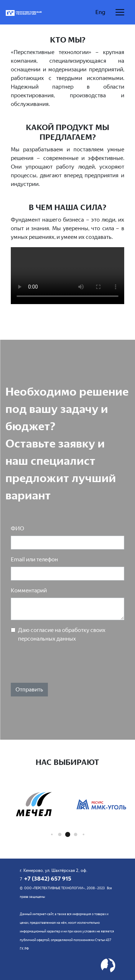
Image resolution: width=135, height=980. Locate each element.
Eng (100, 12)
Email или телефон (34, 559)
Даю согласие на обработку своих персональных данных (62, 634)
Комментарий (29, 590)
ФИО (17, 528)
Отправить (29, 689)
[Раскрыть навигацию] (120, 12)
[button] (52, 835)
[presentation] (66, 663)
